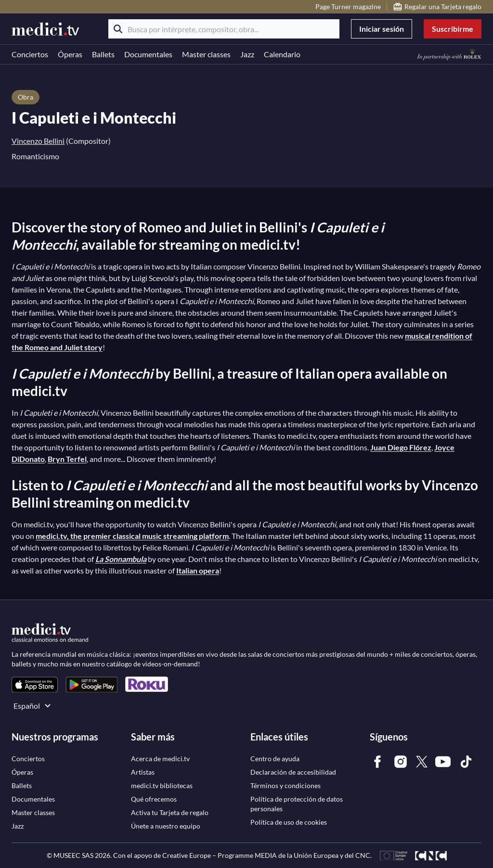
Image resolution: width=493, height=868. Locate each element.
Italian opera (198, 570)
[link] (35, 684)
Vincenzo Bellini (38, 141)
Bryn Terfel (67, 459)
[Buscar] (118, 29)
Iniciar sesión (382, 29)
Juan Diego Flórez (401, 447)
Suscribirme (453, 29)
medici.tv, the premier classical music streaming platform (132, 536)
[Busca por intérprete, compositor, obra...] (224, 29)
